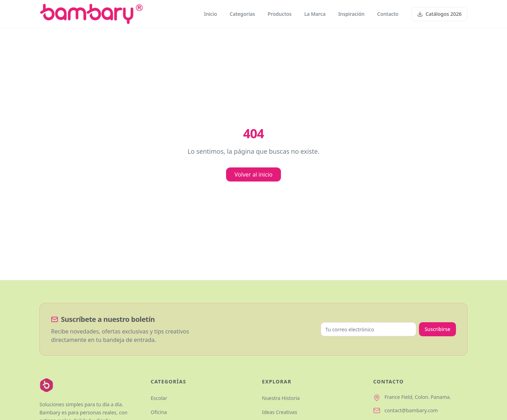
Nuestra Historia (281, 398)
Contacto (388, 14)
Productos (280, 14)
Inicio (211, 14)
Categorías (242, 14)
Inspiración (352, 14)
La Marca (315, 14)
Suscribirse (437, 329)
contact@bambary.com (411, 410)
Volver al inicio (254, 174)
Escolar (159, 398)
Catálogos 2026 (439, 14)
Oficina (159, 412)
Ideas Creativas (280, 412)
